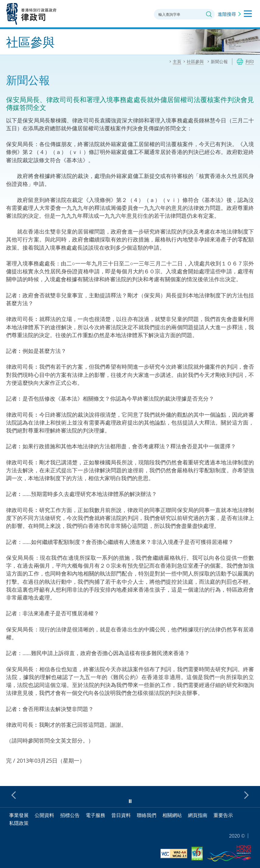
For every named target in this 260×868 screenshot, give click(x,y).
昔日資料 (121, 815)
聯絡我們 (147, 815)
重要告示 (223, 815)
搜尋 (209, 14)
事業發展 (19, 815)
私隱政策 (19, 823)
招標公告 (70, 815)
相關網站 (172, 815)
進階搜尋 (227, 14)
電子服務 (95, 815)
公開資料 (44, 815)
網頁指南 (198, 815)
